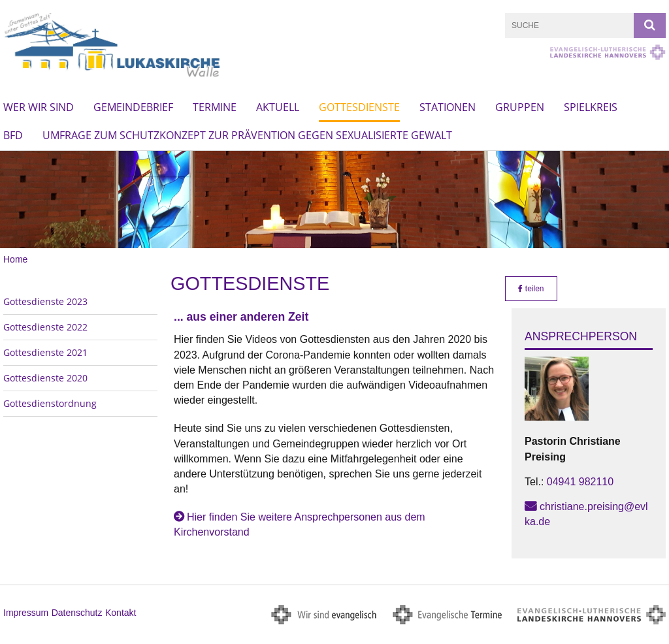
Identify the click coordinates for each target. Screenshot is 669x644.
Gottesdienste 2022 (45, 327)
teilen (531, 289)
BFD (13, 135)
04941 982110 (580, 482)
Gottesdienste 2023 (45, 301)
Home (15, 259)
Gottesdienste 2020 (45, 378)
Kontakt (121, 613)
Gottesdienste (359, 107)
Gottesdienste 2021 (45, 352)
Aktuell (278, 107)
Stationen (448, 107)
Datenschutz (77, 613)
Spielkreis (591, 107)
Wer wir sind (39, 107)
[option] (334, 200)
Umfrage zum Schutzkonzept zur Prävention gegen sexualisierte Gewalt (247, 135)
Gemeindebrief (133, 107)
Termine (215, 107)
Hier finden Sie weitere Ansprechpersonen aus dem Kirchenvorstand (300, 524)
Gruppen (520, 107)
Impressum (26, 613)
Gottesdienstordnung (50, 403)
